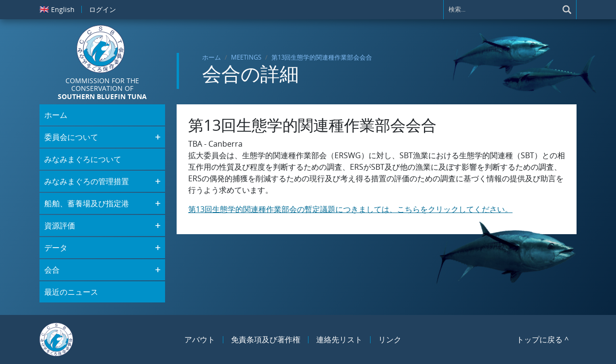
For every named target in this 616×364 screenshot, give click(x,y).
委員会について (71, 137)
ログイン (103, 9)
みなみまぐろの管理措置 (87, 181)
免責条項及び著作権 (266, 339)
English (57, 9)
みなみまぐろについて (83, 159)
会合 (52, 270)
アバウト (200, 339)
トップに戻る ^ (543, 339)
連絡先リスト (339, 339)
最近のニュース (71, 292)
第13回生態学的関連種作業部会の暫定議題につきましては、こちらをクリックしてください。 (350, 209)
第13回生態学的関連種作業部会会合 (322, 57)
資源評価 (60, 226)
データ (56, 248)
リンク (390, 339)
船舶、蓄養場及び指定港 (87, 203)
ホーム (212, 57)
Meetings (246, 57)
